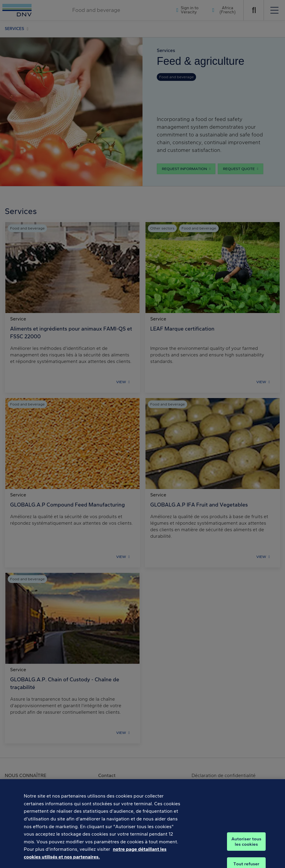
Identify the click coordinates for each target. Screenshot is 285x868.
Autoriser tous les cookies (246, 847)
